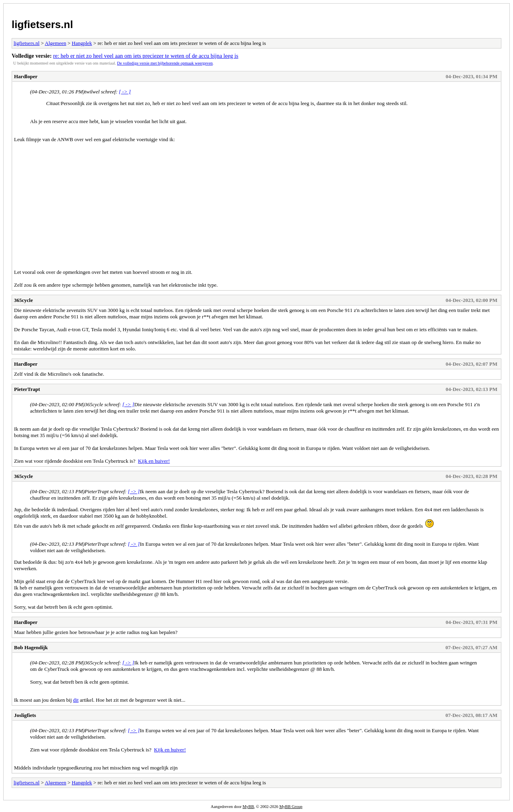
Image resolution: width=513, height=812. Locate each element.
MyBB (248, 807)
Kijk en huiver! (154, 461)
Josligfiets (25, 715)
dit (76, 700)
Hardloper (26, 76)
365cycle (23, 300)
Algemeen (56, 43)
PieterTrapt (27, 389)
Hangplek (82, 43)
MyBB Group (291, 807)
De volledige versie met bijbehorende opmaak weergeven (165, 63)
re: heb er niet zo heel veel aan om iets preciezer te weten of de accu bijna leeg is (146, 56)
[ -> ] (125, 92)
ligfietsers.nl (42, 24)
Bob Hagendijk (31, 647)
